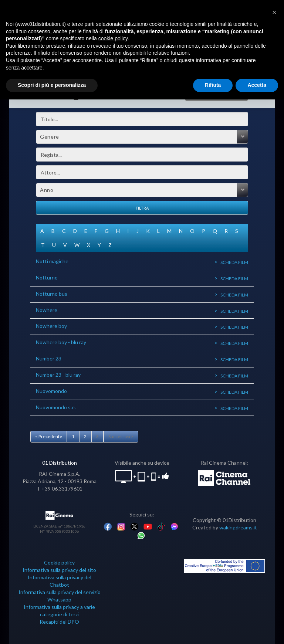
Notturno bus (52, 294)
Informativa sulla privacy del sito (59, 570)
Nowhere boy (51, 326)
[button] (274, 12)
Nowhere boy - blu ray (61, 342)
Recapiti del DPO (59, 622)
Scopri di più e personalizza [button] (52, 85)
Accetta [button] (257, 85)
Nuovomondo (51, 391)
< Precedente (49, 436)
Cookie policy (59, 562)
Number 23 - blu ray (58, 375)
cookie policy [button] (113, 38)
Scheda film (234, 262)
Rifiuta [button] (213, 85)
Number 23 (49, 358)
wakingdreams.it (238, 527)
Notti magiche (52, 261)
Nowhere (47, 310)
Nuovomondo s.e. (56, 407)
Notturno (47, 277)
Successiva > (121, 436)
